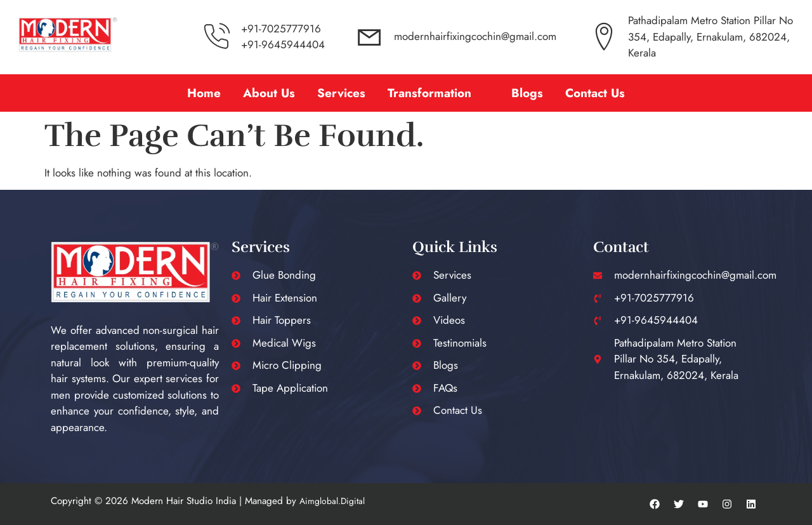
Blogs (527, 93)
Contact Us (595, 93)
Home (204, 93)
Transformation (429, 93)
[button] (438, 93)
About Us (269, 93)
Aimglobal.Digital (332, 501)
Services (341, 93)
